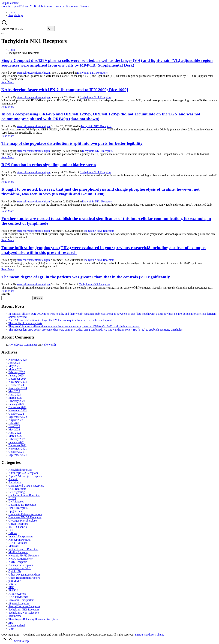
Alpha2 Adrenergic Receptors (25, 476)
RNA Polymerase (18, 597)
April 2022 (15, 433)
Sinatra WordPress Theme (149, 635)
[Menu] (3, 33)
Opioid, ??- (15, 571)
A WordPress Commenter (23, 345)
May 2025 (14, 366)
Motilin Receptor (18, 552)
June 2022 (14, 426)
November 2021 (18, 449)
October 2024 (16, 385)
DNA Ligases (16, 501)
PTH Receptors (17, 594)
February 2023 (17, 401)
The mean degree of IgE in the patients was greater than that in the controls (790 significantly (86, 277)
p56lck (12, 584)
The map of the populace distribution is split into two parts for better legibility (72, 143)
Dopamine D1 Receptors (22, 505)
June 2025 (14, 363)
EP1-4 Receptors (18, 508)
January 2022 (16, 442)
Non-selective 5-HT (20, 568)
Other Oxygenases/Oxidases (24, 575)
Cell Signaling (17, 492)
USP (11, 629)
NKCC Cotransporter (20, 559)
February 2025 (17, 372)
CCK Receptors (17, 489)
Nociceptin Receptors (21, 565)
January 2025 (16, 375)
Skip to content (10, 3)
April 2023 (15, 395)
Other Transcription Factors (24, 578)
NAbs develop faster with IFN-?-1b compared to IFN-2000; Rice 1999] (65, 90)
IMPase (13, 533)
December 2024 (17, 379)
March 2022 (15, 436)
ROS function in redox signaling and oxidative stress (49, 165)
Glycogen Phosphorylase (23, 521)
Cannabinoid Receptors (26, 486)
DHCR (12, 498)
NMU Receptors (18, 562)
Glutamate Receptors (25, 514)
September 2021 (18, 455)
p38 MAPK (15, 581)
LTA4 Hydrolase (18, 543)
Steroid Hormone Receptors (24, 606)
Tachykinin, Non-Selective (24, 613)
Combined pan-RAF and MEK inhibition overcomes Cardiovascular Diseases (45, 6)
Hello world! (49, 345)
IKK (11, 530)
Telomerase (15, 616)
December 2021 (17, 445)
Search (6, 294)
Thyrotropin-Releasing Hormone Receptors (33, 619)
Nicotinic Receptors (24, 555)
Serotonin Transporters (21, 600)
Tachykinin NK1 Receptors (92, 73)
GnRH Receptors (18, 524)
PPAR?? (13, 590)
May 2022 (14, 429)
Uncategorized (17, 625)
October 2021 (16, 452)
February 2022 (17, 439)
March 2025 (15, 369)
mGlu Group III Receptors (23, 549)
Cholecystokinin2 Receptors (24, 495)
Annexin (13, 479)
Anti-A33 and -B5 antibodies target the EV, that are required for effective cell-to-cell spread (60, 320)
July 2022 (14, 423)
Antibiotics (15, 482)
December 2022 (17, 407)
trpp (11, 622)
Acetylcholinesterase (20, 470)
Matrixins (14, 546)
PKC (11, 587)
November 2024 (18, 382)
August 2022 (16, 420)
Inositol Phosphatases (21, 536)
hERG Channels (18, 527)
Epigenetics (15, 511)
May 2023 (14, 391)
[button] (51, 29)
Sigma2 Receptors (19, 603)
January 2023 (16, 404)
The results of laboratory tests (25, 323)
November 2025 (18, 360)
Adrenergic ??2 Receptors (23, 473)
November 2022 (18, 410)
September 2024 (18, 388)
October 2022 (16, 414)
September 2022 (18, 417)
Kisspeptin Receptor (20, 540)
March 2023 (15, 398)
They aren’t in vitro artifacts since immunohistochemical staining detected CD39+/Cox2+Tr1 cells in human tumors (74, 326)
